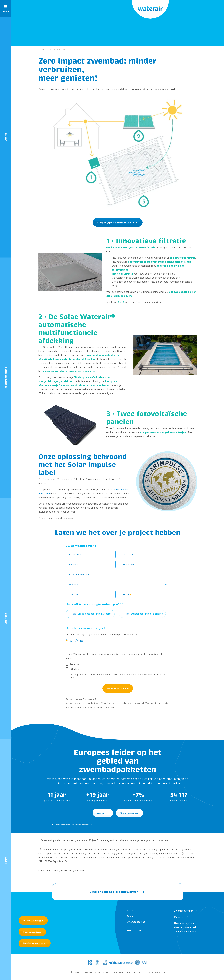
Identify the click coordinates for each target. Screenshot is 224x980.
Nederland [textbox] (74, 587)
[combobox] (118, 587)
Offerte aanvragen (33, 920)
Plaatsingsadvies (32, 932)
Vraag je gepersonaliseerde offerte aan (118, 222)
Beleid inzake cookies (138, 975)
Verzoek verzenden (118, 691)
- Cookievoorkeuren (156, 975)
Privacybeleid (122, 975)
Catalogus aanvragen (35, 943)
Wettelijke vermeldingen (104, 975)
